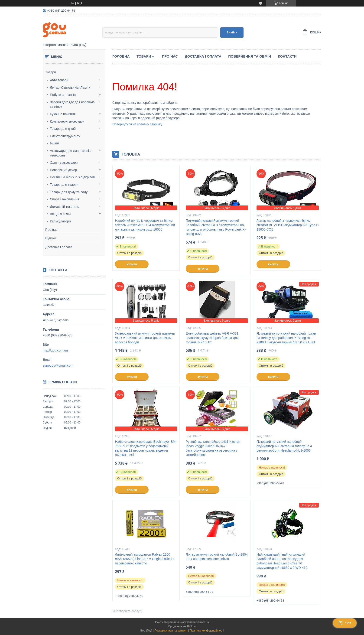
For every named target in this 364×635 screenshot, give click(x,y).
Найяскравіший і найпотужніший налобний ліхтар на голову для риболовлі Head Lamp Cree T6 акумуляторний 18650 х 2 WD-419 (282, 561)
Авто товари (59, 80)
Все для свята (61, 214)
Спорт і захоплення (65, 199)
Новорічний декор (63, 170)
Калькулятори (60, 221)
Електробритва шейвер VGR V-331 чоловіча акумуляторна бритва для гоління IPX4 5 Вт (212, 338)
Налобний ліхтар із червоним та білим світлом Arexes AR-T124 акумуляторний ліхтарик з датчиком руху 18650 (145, 225)
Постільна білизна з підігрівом (73, 177)
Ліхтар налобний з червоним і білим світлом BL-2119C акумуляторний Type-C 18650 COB (288, 225)
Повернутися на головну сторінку (137, 124)
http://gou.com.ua (55, 350)
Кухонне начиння (63, 114)
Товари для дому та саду (69, 192)
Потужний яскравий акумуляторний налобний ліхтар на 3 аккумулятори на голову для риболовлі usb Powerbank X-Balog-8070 (216, 227)
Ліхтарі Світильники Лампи (70, 88)
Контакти (287, 56)
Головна (121, 56)
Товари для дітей (63, 129)
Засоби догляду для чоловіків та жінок (72, 104)
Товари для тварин (64, 185)
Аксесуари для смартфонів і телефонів (71, 153)
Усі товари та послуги (127, 611)
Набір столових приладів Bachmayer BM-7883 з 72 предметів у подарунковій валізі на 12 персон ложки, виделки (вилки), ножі (146, 448)
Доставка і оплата (59, 247)
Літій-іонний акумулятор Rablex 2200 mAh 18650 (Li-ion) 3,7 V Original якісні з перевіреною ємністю (145, 559)
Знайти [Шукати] (232, 32)
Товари (51, 72)
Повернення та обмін (250, 56)
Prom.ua (204, 622)
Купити (132, 264)
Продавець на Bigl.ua (182, 626)
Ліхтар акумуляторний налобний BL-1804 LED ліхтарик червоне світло (217, 557)
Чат (345, 623)
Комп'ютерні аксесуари (67, 121)
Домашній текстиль (65, 207)
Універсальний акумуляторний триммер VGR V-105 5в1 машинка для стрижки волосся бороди (145, 338)
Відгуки (51, 238)
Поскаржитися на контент (171, 631)
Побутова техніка (63, 95)
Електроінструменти (65, 136)
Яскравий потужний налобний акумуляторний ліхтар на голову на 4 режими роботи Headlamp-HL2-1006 (284, 446)
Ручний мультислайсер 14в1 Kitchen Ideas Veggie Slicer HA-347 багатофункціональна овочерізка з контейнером (213, 448)
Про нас (51, 230)
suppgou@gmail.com (58, 365)
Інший (54, 143)
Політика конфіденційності (207, 631)
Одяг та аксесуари (64, 163)
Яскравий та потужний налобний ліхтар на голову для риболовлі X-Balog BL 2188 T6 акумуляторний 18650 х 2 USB (286, 338)
